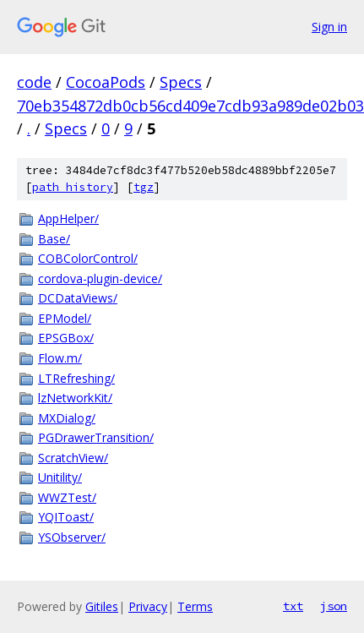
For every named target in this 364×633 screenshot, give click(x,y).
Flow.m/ (60, 358)
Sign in (329, 27)
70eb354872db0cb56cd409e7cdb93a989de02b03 (190, 106)
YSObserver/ (72, 537)
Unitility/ (60, 477)
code (34, 82)
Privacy (148, 606)
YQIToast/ (66, 517)
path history (73, 187)
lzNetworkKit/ (75, 398)
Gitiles (102, 606)
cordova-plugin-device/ (100, 278)
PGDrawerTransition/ (96, 437)
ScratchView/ (73, 458)
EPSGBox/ (66, 338)
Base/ (54, 239)
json (334, 606)
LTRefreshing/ (76, 378)
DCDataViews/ (78, 298)
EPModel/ (65, 318)
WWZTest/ (67, 497)
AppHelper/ (68, 218)
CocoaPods (106, 82)
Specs (181, 82)
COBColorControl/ (88, 258)
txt (293, 606)
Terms (195, 606)
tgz (144, 187)
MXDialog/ (67, 418)
